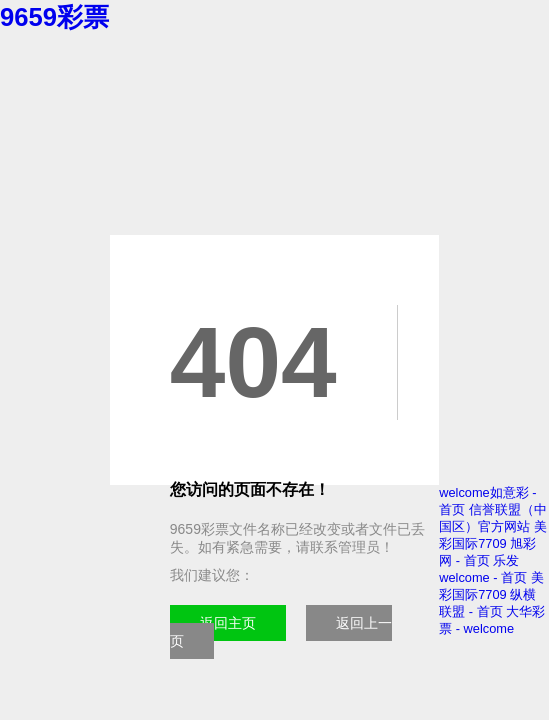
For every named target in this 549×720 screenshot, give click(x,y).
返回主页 (228, 623)
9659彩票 (54, 17)
